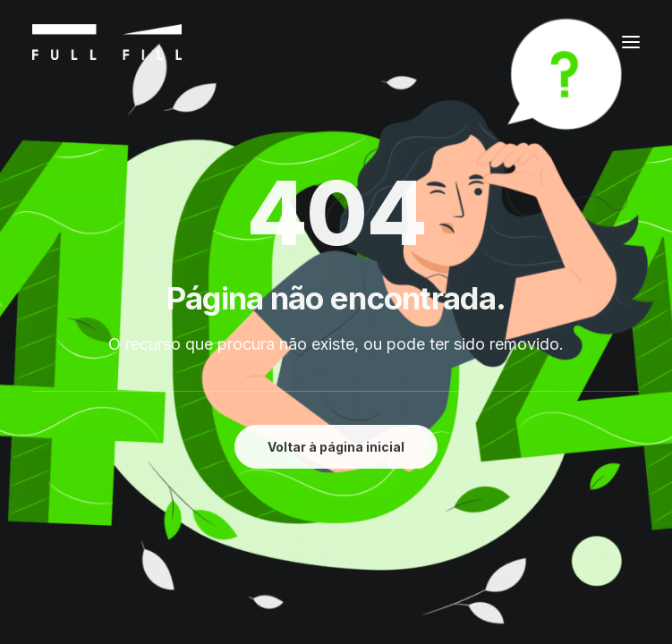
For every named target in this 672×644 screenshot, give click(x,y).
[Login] (544, 42)
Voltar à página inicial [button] (336, 447)
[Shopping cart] (576, 42)
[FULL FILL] (107, 42)
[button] (631, 42)
